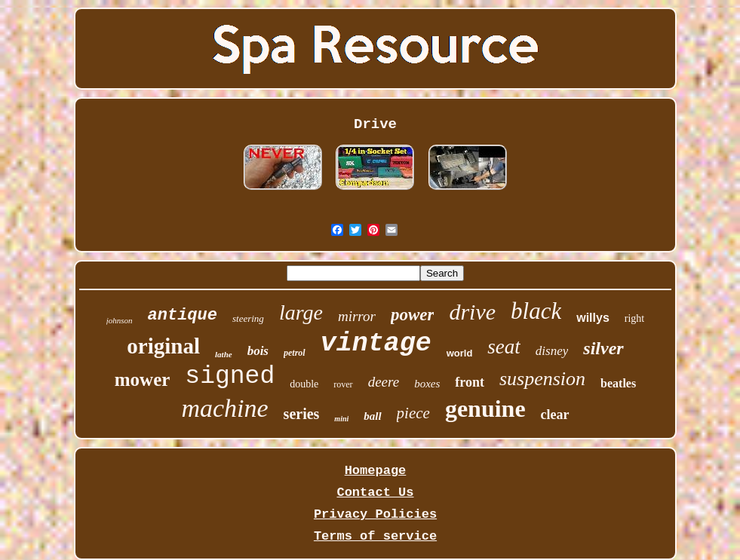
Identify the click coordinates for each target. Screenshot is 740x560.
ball (372, 416)
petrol (295, 353)
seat (504, 347)
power (413, 315)
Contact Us (375, 493)
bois (258, 351)
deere (384, 382)
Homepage (376, 471)
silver (603, 348)
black (536, 311)
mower (143, 379)
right (634, 318)
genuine (485, 409)
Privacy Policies (375, 514)
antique (183, 315)
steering (248, 318)
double (304, 384)
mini (341, 419)
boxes (427, 384)
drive (472, 312)
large (301, 312)
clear (555, 415)
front (470, 382)
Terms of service (375, 536)
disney (552, 351)
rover (343, 384)
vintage (376, 344)
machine (224, 408)
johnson (120, 320)
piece (413, 413)
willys (593, 318)
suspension (542, 379)
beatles (618, 383)
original (163, 346)
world (460, 353)
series (302, 414)
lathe (224, 354)
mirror (357, 316)
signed (230, 376)
